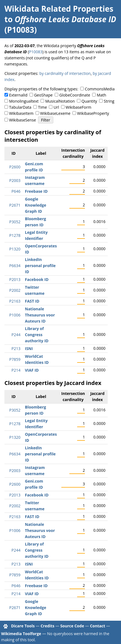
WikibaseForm (78, 107)
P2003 (15, 180)
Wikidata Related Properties (59, 9)
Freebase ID (36, 191)
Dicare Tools (23, 626)
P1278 (15, 235)
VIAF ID (32, 370)
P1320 (15, 249)
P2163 (15, 301)
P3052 (15, 222)
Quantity (89, 101)
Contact (98, 626)
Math (102, 95)
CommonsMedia (100, 89)
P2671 (15, 205)
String (109, 101)
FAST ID (32, 301)
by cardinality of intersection (65, 73)
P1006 (15, 315)
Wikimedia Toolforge (21, 634)
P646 (16, 191)
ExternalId (18, 95)
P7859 (15, 359)
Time (42, 107)
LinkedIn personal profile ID (40, 266)
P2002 (15, 290)
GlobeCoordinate (75, 95)
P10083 (36, 52)
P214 (16, 370)
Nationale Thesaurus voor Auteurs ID (40, 315)
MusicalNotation (60, 101)
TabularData (20, 107)
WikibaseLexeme (55, 113)
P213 (16, 348)
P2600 (15, 167)
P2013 (15, 279)
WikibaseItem (21, 113)
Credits (47, 626)
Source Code (72, 626)
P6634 (15, 266)
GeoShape (43, 95)
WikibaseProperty (93, 113)
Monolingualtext (24, 101)
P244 (16, 335)
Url (56, 107)
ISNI (29, 348)
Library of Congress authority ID (37, 335)
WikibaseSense (23, 120)
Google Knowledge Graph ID (36, 205)
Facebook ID (37, 279)
